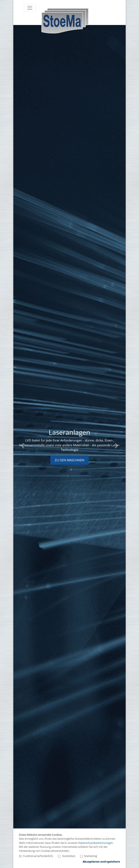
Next (116, 446)
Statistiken (66, 856)
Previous (23, 446)
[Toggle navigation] (30, 8)
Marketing (89, 856)
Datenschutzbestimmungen (96, 843)
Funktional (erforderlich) (36, 856)
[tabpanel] (67, 446)
